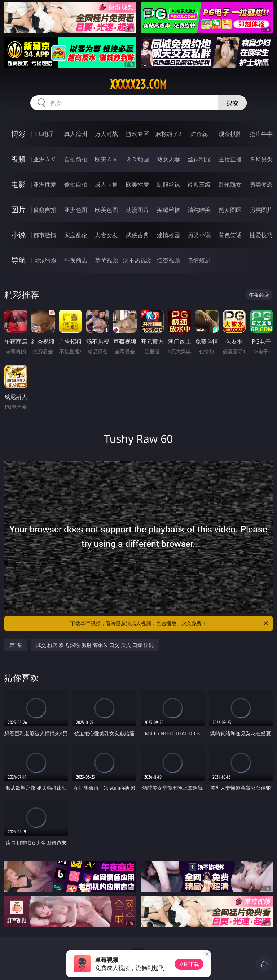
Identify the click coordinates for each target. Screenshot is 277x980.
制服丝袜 (168, 184)
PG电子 (45, 134)
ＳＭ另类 (261, 159)
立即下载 (189, 964)
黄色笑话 (230, 235)
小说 (18, 235)
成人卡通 (106, 184)
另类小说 (199, 235)
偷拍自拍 (76, 184)
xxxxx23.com (138, 84)
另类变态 (261, 184)
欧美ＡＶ (106, 159)
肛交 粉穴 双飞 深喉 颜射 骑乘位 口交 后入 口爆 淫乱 (95, 645)
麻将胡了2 (168, 134)
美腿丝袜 (168, 210)
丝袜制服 (199, 159)
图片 (18, 210)
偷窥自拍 (45, 210)
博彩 (18, 134)
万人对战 (106, 134)
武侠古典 (137, 235)
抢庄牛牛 (261, 134)
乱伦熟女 (230, 184)
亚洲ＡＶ (45, 159)
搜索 (232, 103)
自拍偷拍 (76, 159)
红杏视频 (168, 260)
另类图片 (261, 210)
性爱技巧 (261, 235)
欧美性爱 (137, 184)
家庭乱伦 (76, 235)
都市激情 (45, 235)
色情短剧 (199, 260)
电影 (18, 184)
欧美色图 (106, 210)
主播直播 (230, 159)
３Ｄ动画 (137, 159)
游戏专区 (137, 134)
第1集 (16, 645)
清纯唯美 (199, 210)
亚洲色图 (76, 210)
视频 (18, 159)
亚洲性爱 (45, 184)
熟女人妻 (168, 159)
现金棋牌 (230, 134)
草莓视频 (106, 260)
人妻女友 (106, 235)
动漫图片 (137, 210)
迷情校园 (168, 235)
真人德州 (76, 134)
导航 (18, 260)
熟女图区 (230, 210)
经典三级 (199, 184)
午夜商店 (76, 260)
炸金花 (199, 134)
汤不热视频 (137, 260)
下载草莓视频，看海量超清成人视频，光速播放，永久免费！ (170, 623)
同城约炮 (45, 260)
